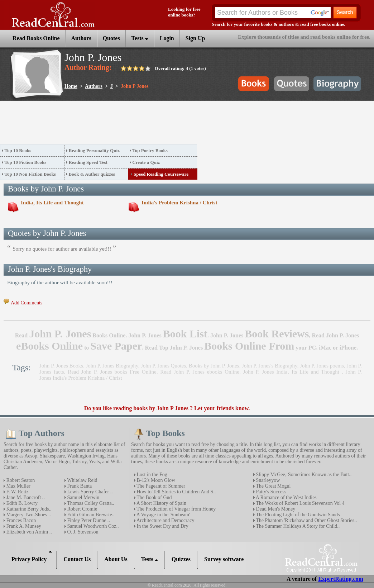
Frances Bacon (20, 520)
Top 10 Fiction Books (26, 162)
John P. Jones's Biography (269, 366)
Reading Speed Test (88, 162)
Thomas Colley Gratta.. (90, 503)
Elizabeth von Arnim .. (28, 532)
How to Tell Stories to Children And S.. (176, 492)
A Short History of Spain (161, 503)
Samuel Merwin (83, 497)
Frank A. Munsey (23, 526)
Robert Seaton (20, 480)
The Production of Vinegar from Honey (176, 509)
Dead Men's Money (275, 509)
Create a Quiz (146, 162)
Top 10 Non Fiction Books (30, 174)
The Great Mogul (273, 486)
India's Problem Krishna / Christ (179, 203)
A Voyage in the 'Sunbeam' (163, 515)
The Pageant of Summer (160, 486)
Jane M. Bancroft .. (25, 497)
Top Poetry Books (150, 150)
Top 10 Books (18, 150)
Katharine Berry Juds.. (28, 509)
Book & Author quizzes (92, 174)
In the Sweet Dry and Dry (162, 526)
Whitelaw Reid (82, 480)
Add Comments (27, 303)
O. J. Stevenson (82, 532)
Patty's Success (270, 492)
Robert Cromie (81, 509)
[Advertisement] (130, 125)
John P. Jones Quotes (163, 366)
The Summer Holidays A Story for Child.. (297, 526)
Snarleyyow (267, 480)
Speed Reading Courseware (161, 174)
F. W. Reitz (17, 492)
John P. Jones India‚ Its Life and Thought (293, 372)
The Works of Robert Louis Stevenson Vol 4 (300, 503)
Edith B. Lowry (21, 503)
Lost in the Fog (151, 475)
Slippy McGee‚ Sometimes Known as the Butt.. (303, 475)
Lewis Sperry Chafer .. (89, 492)
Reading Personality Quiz (94, 150)
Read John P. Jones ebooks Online (200, 372)
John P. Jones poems (322, 366)
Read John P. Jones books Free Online (112, 372)
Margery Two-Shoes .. (28, 515)
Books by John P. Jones (214, 366)
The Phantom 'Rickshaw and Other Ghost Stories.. (306, 520)
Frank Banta (79, 486)
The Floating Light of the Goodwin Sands (297, 515)
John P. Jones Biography (112, 366)
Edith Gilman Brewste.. (90, 515)
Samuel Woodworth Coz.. (92, 526)
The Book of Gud (154, 497)
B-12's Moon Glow (155, 480)
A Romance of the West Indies (286, 497)
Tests (140, 38)
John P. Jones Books (61, 366)
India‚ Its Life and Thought (52, 203)
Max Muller (18, 486)
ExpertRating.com (341, 579)
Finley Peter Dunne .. (88, 520)
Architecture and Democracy (165, 520)
